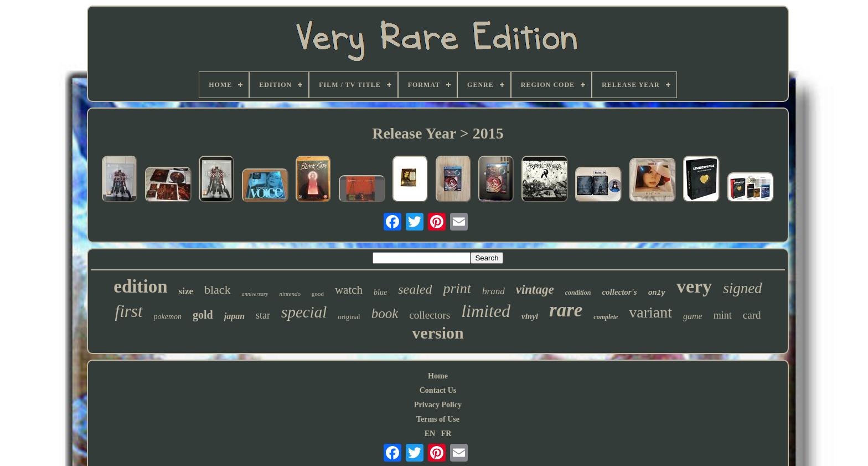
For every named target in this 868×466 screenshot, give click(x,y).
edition (140, 286)
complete (606, 317)
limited (486, 311)
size (186, 291)
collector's (619, 292)
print (458, 288)
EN (430, 434)
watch (349, 290)
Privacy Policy (438, 405)
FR (446, 434)
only (657, 293)
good (318, 294)
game (693, 316)
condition (578, 293)
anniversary (255, 294)
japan (234, 316)
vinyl (530, 316)
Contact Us (438, 390)
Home (438, 376)
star (263, 315)
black (218, 290)
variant (650, 312)
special (304, 312)
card (752, 315)
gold (203, 315)
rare (566, 310)
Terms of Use (438, 419)
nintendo (290, 294)
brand (494, 291)
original (349, 317)
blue (380, 292)
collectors (430, 315)
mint (723, 315)
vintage (535, 290)
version (438, 333)
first (129, 311)
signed (743, 288)
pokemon (168, 317)
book (385, 313)
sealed (415, 289)
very (694, 286)
